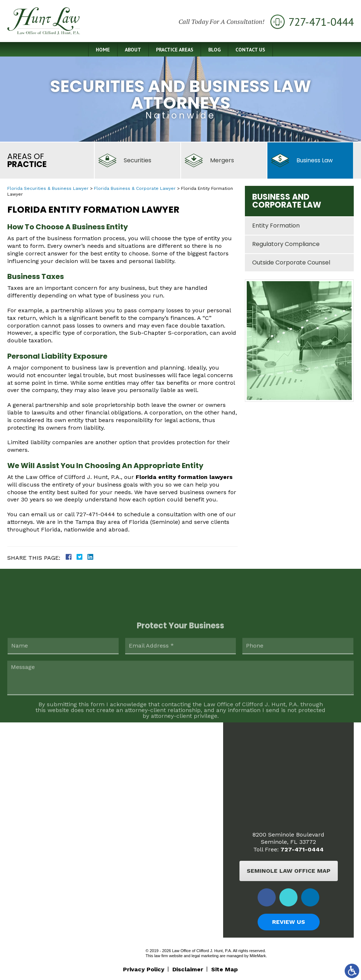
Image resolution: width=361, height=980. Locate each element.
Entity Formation (276, 226)
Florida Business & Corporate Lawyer (135, 188)
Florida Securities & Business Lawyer (48, 188)
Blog (214, 50)
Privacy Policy (144, 969)
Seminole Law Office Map (289, 871)
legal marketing (205, 956)
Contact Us (250, 50)
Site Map (224, 969)
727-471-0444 (302, 849)
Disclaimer (188, 969)
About (133, 50)
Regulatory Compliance (286, 244)
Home (103, 50)
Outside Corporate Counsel (291, 262)
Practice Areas (175, 50)
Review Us (289, 922)
